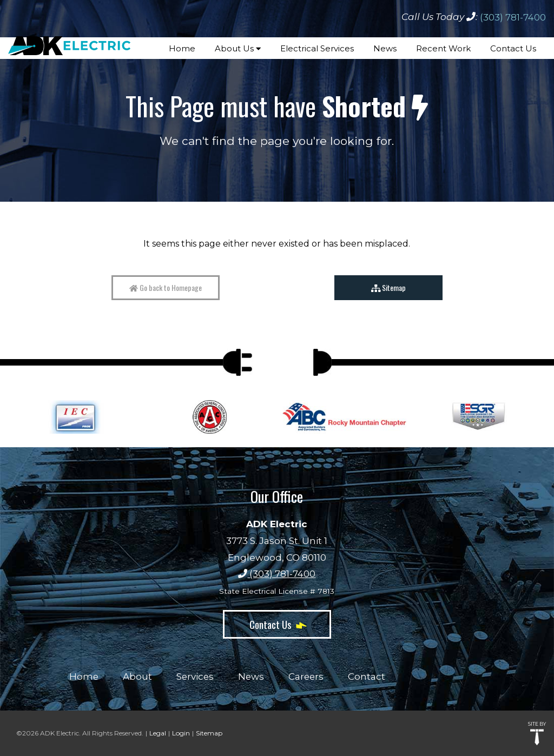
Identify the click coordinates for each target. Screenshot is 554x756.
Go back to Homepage (166, 287)
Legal (158, 733)
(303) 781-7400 (513, 17)
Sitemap (389, 287)
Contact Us (277, 624)
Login (181, 733)
